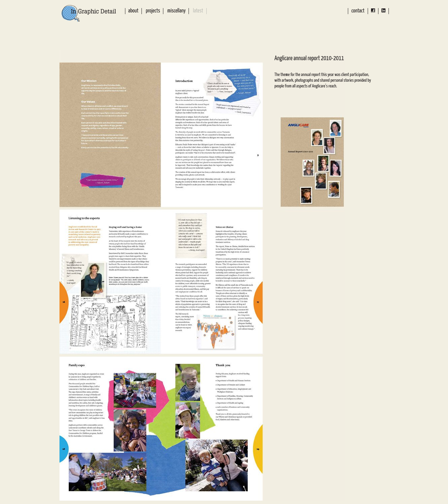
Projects (153, 11)
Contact (358, 11)
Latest (198, 11)
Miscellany (177, 11)
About (134, 11)
